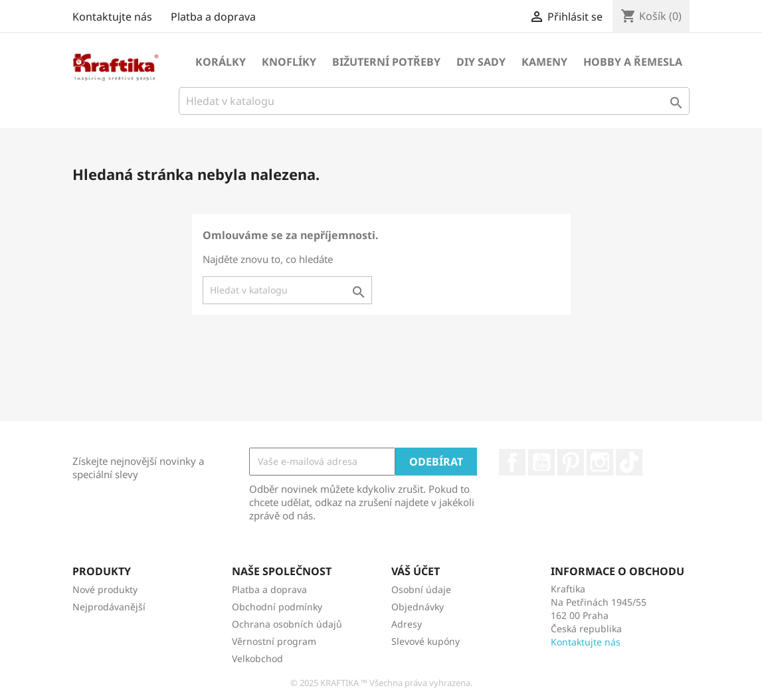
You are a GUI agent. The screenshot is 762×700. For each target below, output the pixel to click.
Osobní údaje (421, 589)
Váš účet (416, 571)
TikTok (629, 462)
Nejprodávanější (109, 607)
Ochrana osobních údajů (287, 624)
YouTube (541, 462)
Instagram (600, 462)
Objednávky (418, 607)
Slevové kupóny (426, 641)
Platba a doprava (213, 17)
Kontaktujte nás (112, 17)
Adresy (407, 624)
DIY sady (481, 62)
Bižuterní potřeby (386, 62)
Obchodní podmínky (277, 607)
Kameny (544, 62)
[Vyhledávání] (434, 101)
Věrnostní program (274, 641)
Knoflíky (289, 62)
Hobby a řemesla (633, 62)
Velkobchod (257, 658)
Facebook (512, 462)
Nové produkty (105, 589)
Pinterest (571, 462)
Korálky (221, 62)
